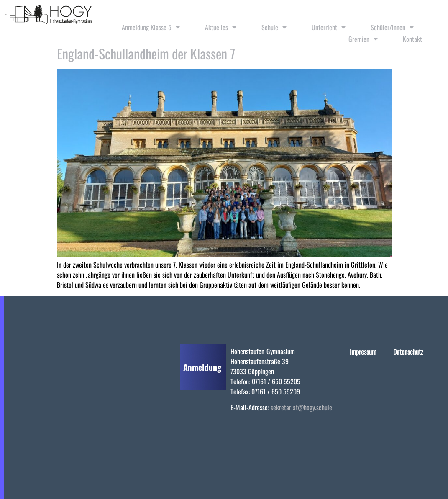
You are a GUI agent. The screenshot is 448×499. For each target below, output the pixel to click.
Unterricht (329, 27)
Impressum (363, 352)
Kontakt (412, 39)
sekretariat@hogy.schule (301, 407)
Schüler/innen (392, 27)
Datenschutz (408, 352)
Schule (274, 27)
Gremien (363, 39)
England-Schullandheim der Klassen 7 (146, 53)
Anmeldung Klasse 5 (151, 27)
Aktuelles (221, 27)
